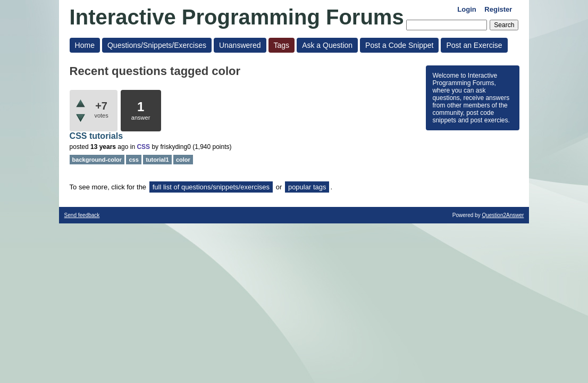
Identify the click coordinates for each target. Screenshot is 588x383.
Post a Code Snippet (399, 45)
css (133, 160)
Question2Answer (503, 215)
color (183, 160)
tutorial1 (157, 160)
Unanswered (240, 45)
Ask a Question (327, 45)
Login (467, 9)
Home (85, 45)
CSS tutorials (96, 136)
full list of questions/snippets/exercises (211, 187)
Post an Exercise (474, 45)
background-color (97, 160)
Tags (282, 45)
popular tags (307, 187)
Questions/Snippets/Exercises (157, 45)
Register (498, 9)
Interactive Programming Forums (237, 17)
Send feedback (82, 215)
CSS (143, 147)
